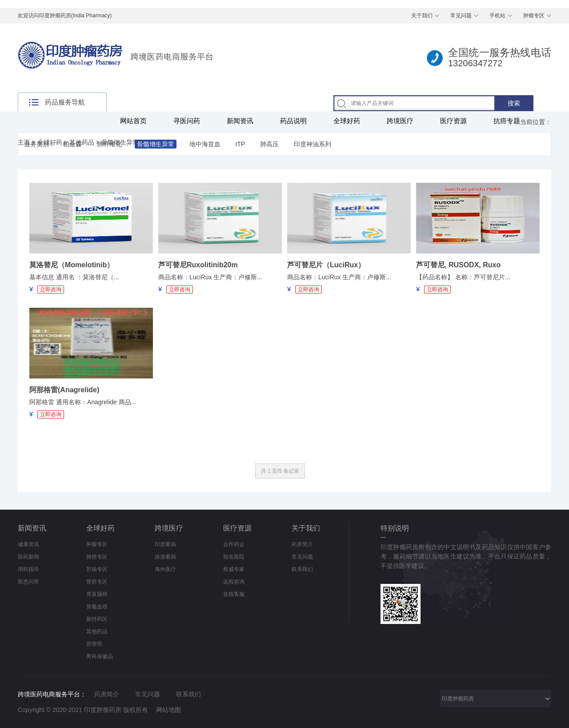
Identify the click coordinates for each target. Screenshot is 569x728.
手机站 (497, 16)
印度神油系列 (313, 144)
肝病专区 (97, 569)
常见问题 (461, 16)
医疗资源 (453, 121)
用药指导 (28, 569)
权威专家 (234, 569)
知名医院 (234, 557)
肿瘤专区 (534, 16)
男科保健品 (100, 656)
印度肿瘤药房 (103, 710)
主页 (24, 142)
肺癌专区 (97, 557)
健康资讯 (28, 544)
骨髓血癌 (97, 607)
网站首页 (133, 121)
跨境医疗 (400, 121)
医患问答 (28, 582)
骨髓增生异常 (120, 142)
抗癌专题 (507, 121)
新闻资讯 (240, 121)
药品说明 (293, 121)
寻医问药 (187, 121)
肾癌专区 (97, 582)
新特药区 (97, 619)
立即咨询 (51, 290)
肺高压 (269, 144)
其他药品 (82, 142)
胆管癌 (94, 644)
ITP (240, 144)
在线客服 (234, 594)
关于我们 (422, 16)
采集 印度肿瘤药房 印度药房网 (496, 699)
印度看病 (165, 544)
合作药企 (234, 544)
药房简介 (302, 544)
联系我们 (302, 569)
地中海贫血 (205, 144)
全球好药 (347, 121)
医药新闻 (28, 557)
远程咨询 (234, 582)
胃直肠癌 (97, 594)
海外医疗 (165, 569)
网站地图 (168, 710)
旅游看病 (165, 557)
